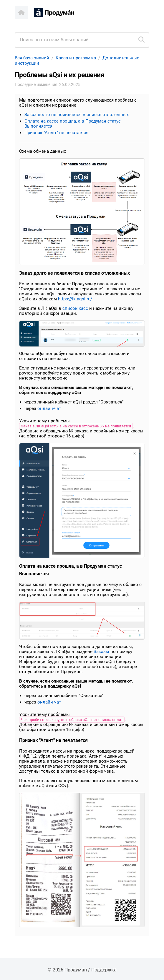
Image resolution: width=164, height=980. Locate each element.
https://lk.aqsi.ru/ (75, 299)
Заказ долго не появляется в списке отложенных (77, 115)
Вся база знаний (32, 58)
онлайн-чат (49, 408)
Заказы (101, 652)
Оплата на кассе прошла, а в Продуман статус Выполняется (73, 124)
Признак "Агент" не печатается (56, 133)
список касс (75, 308)
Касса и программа (76, 58)
